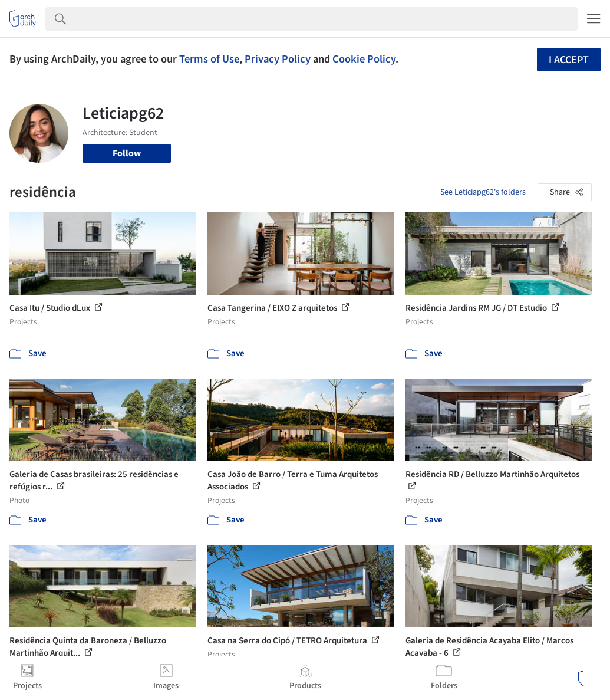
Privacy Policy (278, 59)
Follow (127, 153)
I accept (569, 60)
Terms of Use (209, 59)
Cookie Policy (364, 59)
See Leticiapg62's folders (483, 192)
